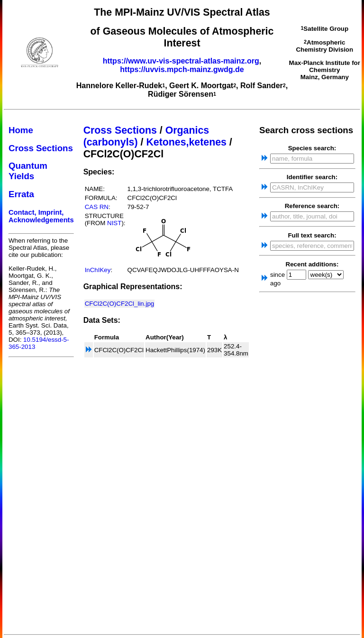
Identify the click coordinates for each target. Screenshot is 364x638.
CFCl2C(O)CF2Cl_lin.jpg (120, 304)
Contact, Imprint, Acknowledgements (41, 216)
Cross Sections (41, 148)
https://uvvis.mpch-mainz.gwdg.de (182, 69)
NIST (114, 223)
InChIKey (98, 270)
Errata (21, 194)
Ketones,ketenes (186, 142)
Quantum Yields (28, 171)
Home (21, 130)
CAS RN (97, 207)
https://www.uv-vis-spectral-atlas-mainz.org (181, 61)
